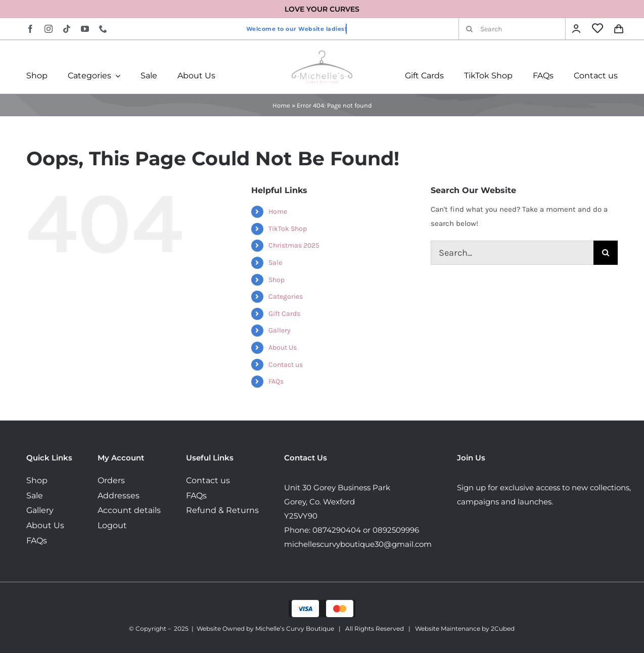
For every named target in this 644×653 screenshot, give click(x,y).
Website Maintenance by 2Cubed (465, 628)
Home (281, 105)
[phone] (103, 29)
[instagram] (49, 29)
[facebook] (30, 29)
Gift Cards (284, 314)
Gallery (280, 330)
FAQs (276, 381)
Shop (277, 280)
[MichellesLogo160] (322, 54)
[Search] (512, 29)
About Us (283, 347)
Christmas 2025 (294, 245)
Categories (286, 296)
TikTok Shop (288, 229)
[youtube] (85, 29)
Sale (275, 263)
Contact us (286, 365)
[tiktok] (67, 29)
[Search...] (512, 253)
